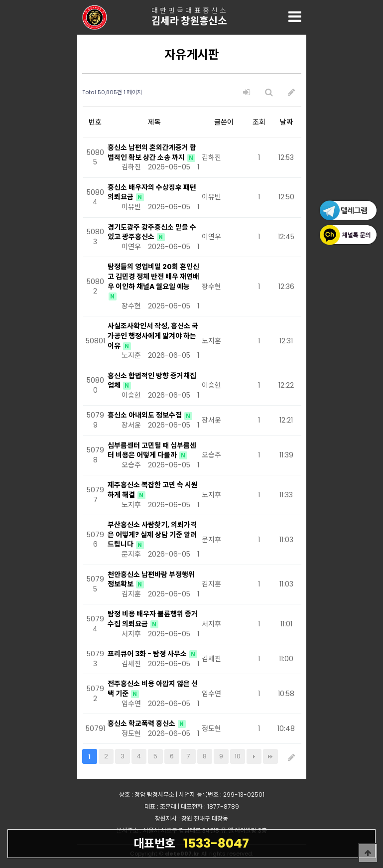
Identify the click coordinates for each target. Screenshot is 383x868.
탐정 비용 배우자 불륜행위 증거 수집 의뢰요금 (153, 619)
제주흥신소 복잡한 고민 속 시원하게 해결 (153, 490)
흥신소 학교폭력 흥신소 (142, 723)
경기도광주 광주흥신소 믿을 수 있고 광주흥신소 (152, 232)
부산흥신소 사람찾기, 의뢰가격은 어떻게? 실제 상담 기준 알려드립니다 (152, 534)
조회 (259, 122)
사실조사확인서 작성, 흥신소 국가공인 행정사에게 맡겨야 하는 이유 (153, 336)
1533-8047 (191, 843)
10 (238, 756)
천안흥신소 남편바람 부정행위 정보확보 (151, 579)
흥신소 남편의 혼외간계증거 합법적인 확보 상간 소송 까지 (152, 152)
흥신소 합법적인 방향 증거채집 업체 (152, 381)
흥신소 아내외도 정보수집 (145, 415)
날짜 (286, 122)
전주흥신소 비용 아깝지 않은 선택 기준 (153, 689)
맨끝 (270, 756)
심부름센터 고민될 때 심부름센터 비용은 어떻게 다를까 (152, 450)
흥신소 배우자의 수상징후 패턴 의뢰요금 (152, 192)
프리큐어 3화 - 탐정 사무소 (148, 654)
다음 (254, 756)
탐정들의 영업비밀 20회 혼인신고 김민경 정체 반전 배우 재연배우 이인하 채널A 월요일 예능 (153, 276)
